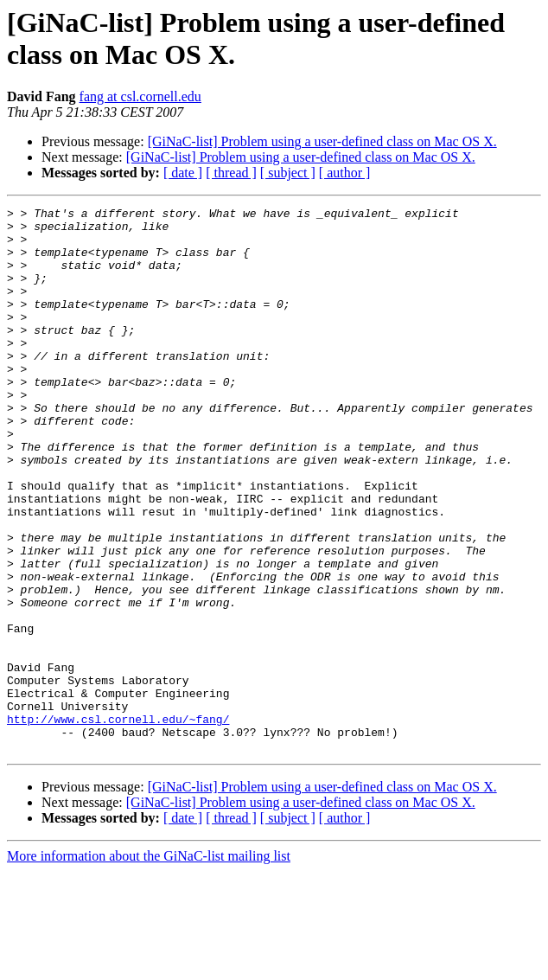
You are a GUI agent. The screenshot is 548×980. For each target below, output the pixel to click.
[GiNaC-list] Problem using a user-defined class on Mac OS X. (322, 141)
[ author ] (345, 173)
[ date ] (183, 173)
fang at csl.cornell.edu (140, 96)
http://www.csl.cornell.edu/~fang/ (118, 823)
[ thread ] (231, 173)
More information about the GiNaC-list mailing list (149, 965)
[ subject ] (288, 173)
